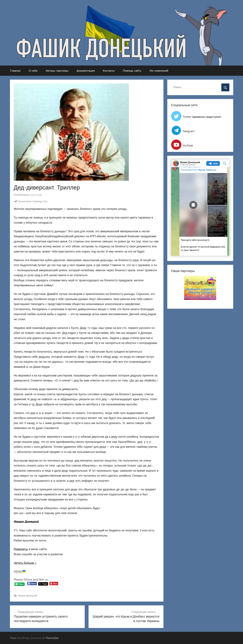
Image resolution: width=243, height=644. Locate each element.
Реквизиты (21, 549)
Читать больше (24, 563)
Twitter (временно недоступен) (202, 117)
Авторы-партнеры (57, 71)
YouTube (188, 145)
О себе (33, 71)
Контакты (109, 71)
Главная (15, 71)
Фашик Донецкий (28, 596)
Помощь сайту (132, 71)
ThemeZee (52, 638)
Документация (86, 71)
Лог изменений (159, 71)
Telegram (189, 131)
